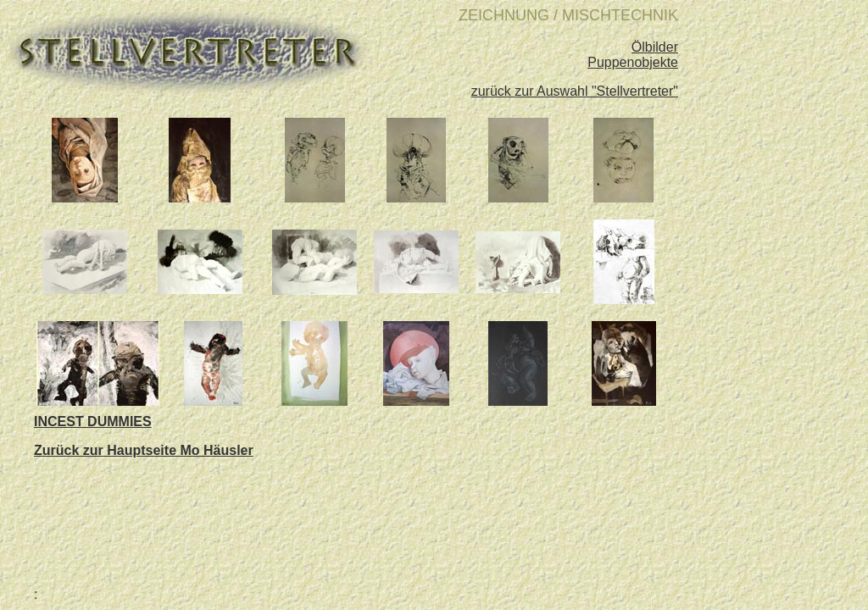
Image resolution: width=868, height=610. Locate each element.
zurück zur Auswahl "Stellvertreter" (575, 91)
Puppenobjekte (633, 62)
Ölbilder (655, 47)
